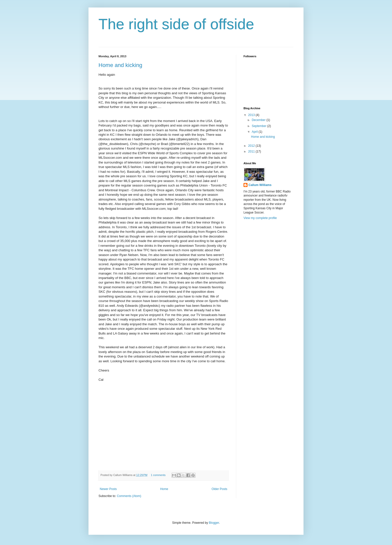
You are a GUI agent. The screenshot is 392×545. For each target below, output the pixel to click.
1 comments (158, 475)
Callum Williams (260, 185)
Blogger (214, 523)
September (259, 126)
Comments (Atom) (129, 496)
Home (164, 489)
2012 (252, 146)
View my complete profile (260, 218)
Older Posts (219, 489)
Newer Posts (108, 489)
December (259, 120)
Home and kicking (120, 65)
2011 (252, 151)
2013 (252, 115)
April (255, 132)
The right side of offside (176, 24)
